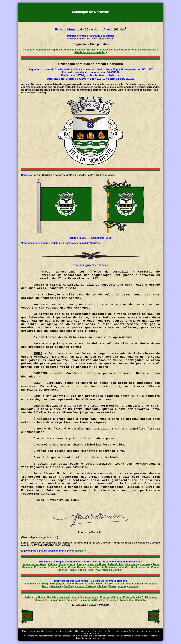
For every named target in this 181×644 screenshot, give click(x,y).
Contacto (140, 600)
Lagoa (81, 564)
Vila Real (102, 586)
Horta (72, 564)
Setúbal (68, 586)
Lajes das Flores (96, 564)
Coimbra (90, 584)
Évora (101, 584)
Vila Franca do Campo (108, 570)
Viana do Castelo (85, 586)
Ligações (113, 600)
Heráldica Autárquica (86, 597)
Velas (73, 570)
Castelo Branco (74, 584)
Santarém (56, 586)
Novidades (126, 600)
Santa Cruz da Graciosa (102, 567)
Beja (37, 584)
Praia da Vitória (57, 567)
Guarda (118, 584)
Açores (122, 586)
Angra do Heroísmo (34, 564)
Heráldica (39, 597)
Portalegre (150, 584)
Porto (45, 586)
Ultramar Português (124, 597)
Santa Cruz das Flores (131, 567)
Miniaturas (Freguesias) (64, 600)
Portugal (105, 597)
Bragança (57, 584)
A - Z (140, 597)
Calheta (53, 564)
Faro (109, 584)
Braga (46, 584)
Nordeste (80, 551)
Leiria (128, 584)
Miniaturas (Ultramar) (93, 600)
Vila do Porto (86, 570)
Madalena (132, 564)
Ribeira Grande (77, 567)
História (52, 597)
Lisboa (138, 584)
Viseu (113, 586)
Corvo (63, 564)
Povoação (40, 567)
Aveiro (29, 584)
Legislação (65, 597)
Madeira (133, 586)
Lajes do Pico (116, 564)
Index (28, 597)
